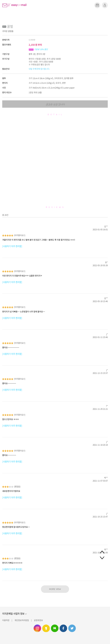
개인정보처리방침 (22, 620)
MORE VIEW (55, 589)
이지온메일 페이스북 (63, 628)
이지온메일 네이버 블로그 (55, 628)
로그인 (105, 5)
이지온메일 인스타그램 (37, 628)
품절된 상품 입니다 (55, 104)
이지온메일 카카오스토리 (46, 628)
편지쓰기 (97, 5)
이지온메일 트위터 (72, 628)
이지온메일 (14, 5)
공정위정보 (38, 620)
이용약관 (6, 620)
